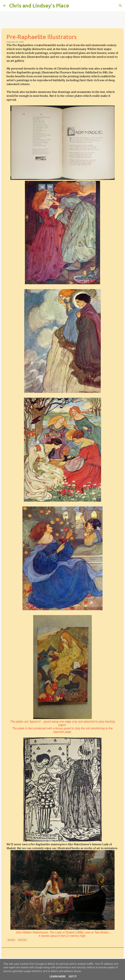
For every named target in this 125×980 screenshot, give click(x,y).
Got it (73, 977)
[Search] (74, 6)
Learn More (57, 977)
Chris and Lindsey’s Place (39, 6)
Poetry (22, 940)
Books (11, 940)
